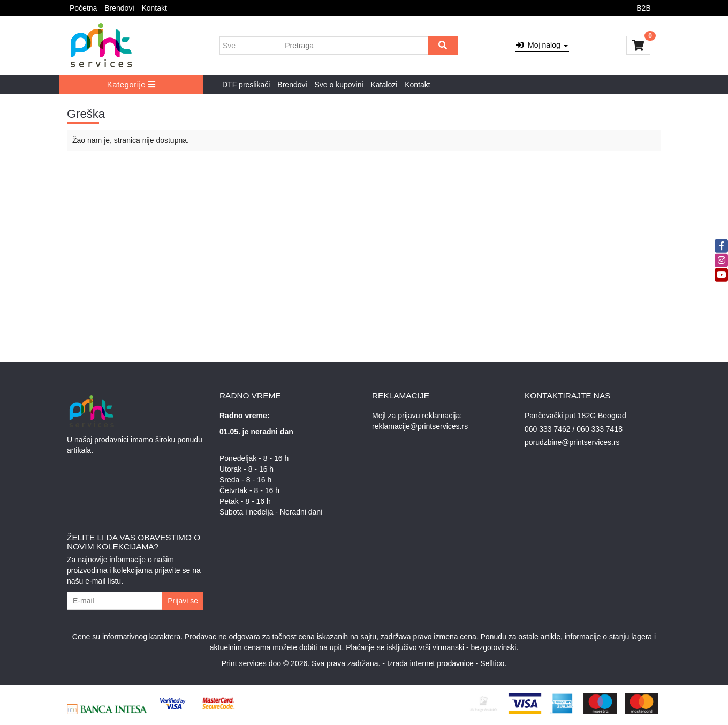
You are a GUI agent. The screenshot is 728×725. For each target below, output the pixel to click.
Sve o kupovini (339, 85)
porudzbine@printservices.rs (572, 442)
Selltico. (493, 663)
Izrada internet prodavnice (430, 663)
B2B (643, 8)
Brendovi (119, 8)
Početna (83, 8)
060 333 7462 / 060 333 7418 (574, 429)
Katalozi (384, 85)
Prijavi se (183, 601)
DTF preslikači (246, 85)
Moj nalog (542, 45)
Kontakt (154, 8)
